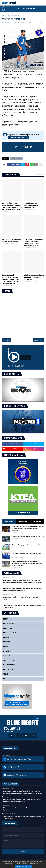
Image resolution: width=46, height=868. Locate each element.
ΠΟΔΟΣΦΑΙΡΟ (9, 624)
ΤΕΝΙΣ (6, 674)
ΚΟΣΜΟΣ (7, 642)
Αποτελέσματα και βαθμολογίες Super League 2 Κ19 (31, 205)
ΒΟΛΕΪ (6, 679)
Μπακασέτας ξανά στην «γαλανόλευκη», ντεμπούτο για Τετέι (23, 598)
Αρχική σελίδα (6, 15)
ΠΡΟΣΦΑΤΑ (37, 521)
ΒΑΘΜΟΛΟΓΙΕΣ (9, 665)
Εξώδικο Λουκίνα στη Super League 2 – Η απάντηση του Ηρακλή (34, 277)
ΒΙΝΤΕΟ (6, 647)
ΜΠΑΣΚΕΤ (7, 651)
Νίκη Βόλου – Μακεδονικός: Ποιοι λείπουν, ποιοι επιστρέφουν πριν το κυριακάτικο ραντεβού (34, 242)
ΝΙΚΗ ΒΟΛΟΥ (15, 15)
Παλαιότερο (38, 340)
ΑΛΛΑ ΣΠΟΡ (8, 656)
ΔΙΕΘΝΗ (6, 637)
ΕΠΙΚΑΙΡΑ (7, 619)
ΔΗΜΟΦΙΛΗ (23, 521)
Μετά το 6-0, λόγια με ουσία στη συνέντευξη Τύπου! (12, 240)
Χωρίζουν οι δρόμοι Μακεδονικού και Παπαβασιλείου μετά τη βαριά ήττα (24, 606)
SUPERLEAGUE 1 (10, 660)
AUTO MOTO (8, 670)
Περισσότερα (20, 867)
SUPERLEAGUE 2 (10, 633)
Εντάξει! (29, 867)
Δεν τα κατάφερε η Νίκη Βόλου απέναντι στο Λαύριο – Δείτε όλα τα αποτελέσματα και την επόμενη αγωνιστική (12, 206)
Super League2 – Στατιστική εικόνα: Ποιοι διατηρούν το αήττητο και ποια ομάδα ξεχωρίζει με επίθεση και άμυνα (11, 279)
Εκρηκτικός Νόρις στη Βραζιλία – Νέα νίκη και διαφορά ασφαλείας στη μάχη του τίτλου (23, 590)
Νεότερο (7, 340)
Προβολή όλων (40, 174)
